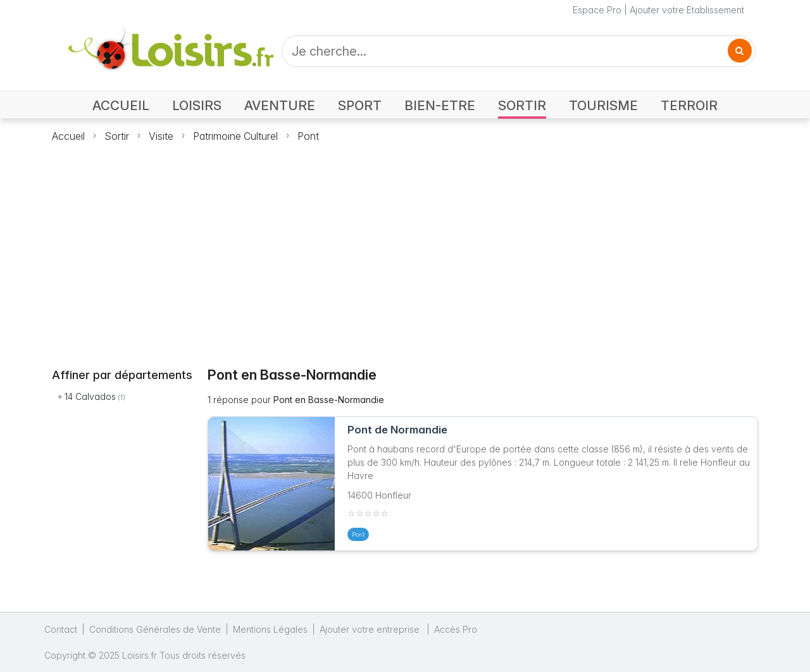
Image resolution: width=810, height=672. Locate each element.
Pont (308, 136)
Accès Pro (456, 629)
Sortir (117, 136)
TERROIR (689, 105)
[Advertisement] (405, 247)
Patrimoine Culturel (235, 136)
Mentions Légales (270, 629)
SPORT (360, 105)
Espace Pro (597, 10)
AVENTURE (280, 105)
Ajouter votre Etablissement (687, 10)
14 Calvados (90, 396)
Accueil (68, 136)
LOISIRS (197, 105)
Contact (61, 629)
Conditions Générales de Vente (155, 629)
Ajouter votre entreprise (371, 629)
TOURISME (603, 105)
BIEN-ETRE (440, 105)
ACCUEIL (121, 105)
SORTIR (522, 105)
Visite (161, 136)
